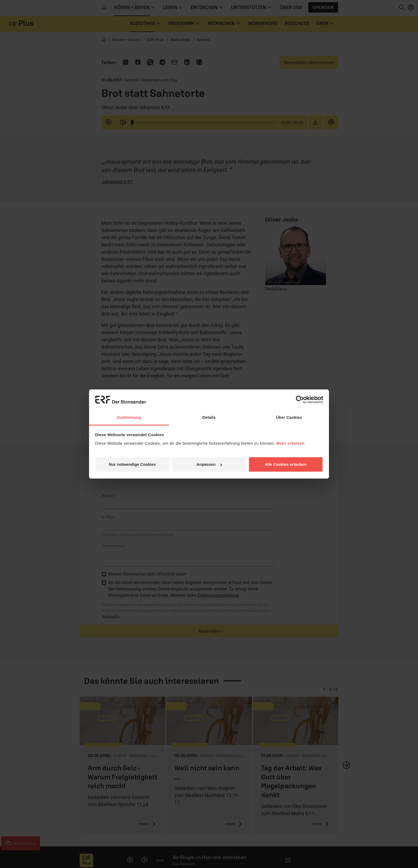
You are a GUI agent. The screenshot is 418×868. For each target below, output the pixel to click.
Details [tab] (209, 417)
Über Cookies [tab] (289, 417)
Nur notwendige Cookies (132, 464)
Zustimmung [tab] (129, 417)
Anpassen (209, 464)
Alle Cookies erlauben (286, 464)
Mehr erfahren (290, 443)
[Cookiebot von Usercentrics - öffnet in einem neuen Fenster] (300, 400)
